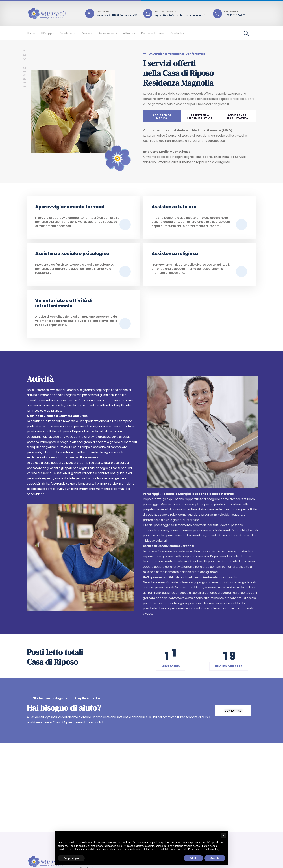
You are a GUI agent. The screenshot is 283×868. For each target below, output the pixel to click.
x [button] (224, 835)
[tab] (162, 116)
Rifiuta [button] (193, 858)
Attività (128, 33)
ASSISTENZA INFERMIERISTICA (200, 117)
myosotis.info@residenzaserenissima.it (180, 15)
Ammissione (106, 33)
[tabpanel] (200, 149)
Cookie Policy (211, 850)
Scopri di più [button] (71, 858)
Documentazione (153, 33)
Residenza (67, 33)
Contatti (176, 33)
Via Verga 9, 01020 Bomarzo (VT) (117, 15)
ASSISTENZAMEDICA (162, 117)
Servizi (86, 33)
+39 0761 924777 (235, 15)
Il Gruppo (47, 33)
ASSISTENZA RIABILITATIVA (237, 117)
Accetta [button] (215, 858)
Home (31, 33)
